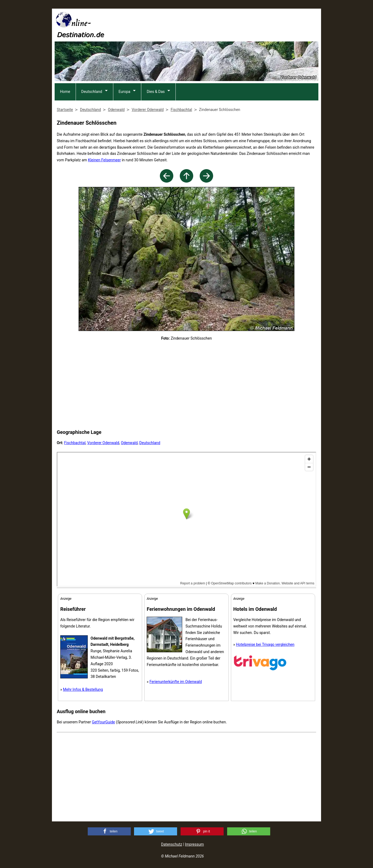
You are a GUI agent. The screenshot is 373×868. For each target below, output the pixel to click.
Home (65, 92)
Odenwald (129, 443)
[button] (109, 831)
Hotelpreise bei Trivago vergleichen (265, 644)
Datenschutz (172, 844)
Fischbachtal (75, 443)
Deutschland (92, 92)
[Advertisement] (220, 25)
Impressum (194, 844)
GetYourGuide (103, 722)
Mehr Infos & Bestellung (83, 689)
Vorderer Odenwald (103, 443)
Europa (125, 92)
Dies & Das (156, 92)
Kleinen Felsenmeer (104, 160)
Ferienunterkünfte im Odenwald (176, 682)
